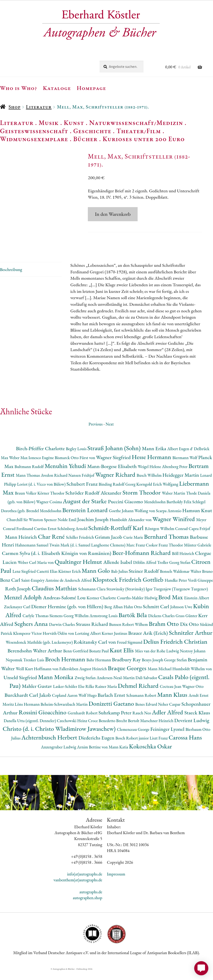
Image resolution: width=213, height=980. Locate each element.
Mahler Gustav (37, 695)
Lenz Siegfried (25, 581)
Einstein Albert (197, 607)
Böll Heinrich (183, 563)
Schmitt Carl (157, 616)
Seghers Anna (32, 633)
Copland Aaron (65, 705)
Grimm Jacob (109, 546)
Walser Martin (174, 502)
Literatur (39, 107)
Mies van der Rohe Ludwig (157, 660)
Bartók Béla (133, 624)
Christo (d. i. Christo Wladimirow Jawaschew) (60, 738)
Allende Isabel (118, 571)
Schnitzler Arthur (191, 642)
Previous (96, 433)
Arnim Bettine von (93, 756)
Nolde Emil (67, 529)
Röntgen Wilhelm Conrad (167, 538)
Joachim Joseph (93, 529)
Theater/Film (139, 131)
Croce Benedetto (102, 730)
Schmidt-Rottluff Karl (117, 537)
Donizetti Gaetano (112, 713)
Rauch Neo (142, 722)
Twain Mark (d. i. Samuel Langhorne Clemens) (88, 554)
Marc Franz (136, 554)
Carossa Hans (185, 747)
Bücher (85, 139)
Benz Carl (11, 589)
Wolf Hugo (88, 705)
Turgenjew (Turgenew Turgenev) (181, 598)
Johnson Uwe (182, 616)
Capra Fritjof (199, 538)
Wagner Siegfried (114, 467)
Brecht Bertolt (128, 730)
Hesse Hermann (152, 466)
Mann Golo (97, 580)
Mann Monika (56, 686)
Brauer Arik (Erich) (149, 642)
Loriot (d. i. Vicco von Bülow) (42, 494)
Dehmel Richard (139, 695)
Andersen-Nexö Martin (116, 687)
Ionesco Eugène (42, 467)
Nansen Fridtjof (82, 485)
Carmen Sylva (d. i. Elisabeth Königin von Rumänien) (57, 563)
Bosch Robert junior (132, 747)
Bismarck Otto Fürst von (75, 467)
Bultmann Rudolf (30, 476)
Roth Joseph (18, 598)
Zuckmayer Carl (18, 616)
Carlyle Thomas (36, 625)
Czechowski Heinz (72, 730)
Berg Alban (114, 616)
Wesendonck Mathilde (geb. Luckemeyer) (40, 652)
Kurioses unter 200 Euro (144, 139)
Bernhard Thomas (167, 546)
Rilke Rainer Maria (102, 696)
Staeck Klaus (197, 722)
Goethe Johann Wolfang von (132, 520)
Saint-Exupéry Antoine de (43, 590)
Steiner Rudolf (144, 580)
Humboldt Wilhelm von (192, 678)
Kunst (74, 123)
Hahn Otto (133, 616)
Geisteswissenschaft (34, 131)
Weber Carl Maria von (36, 572)
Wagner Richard (116, 484)
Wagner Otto (193, 696)
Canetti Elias (47, 581)
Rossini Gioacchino (43, 722)
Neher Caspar (170, 714)
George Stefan (176, 669)
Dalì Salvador (147, 687)
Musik (49, 123)
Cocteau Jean (171, 696)
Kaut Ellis (122, 660)
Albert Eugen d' (181, 458)
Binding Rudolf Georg (117, 494)
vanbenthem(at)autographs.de (78, 889)
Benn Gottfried (76, 660)
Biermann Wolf (185, 467)
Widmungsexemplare (34, 139)
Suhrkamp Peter (115, 722)
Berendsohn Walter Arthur (35, 660)
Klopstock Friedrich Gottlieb (129, 589)
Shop (14, 107)
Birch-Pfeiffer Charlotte (41, 458)
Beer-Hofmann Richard (142, 562)
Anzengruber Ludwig (59, 756)
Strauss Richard (93, 633)
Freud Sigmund (130, 652)
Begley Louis (77, 458)
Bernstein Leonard (86, 519)
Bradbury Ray (127, 669)
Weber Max (19, 467)
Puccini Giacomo (126, 511)
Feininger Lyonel (168, 738)
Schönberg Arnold (73, 538)
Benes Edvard (147, 714)
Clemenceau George (134, 738)
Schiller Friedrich (80, 547)
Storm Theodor (142, 502)
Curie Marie (134, 547)
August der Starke (85, 510)
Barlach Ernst (112, 704)
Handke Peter (176, 590)
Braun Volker (26, 502)
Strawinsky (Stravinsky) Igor (130, 598)
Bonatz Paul (99, 660)
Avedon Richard (55, 485)
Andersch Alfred (78, 590)
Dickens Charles (162, 625)
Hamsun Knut (197, 520)
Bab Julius (120, 581)
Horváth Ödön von (59, 643)
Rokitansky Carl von (95, 651)
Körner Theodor (51, 502)
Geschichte (92, 131)
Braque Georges (128, 677)
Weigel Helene (150, 476)
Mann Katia (119, 756)
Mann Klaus (173, 704)
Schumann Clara (92, 598)
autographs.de (91, 901)
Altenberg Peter (175, 476)
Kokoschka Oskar (150, 756)
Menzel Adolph (23, 606)
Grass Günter (187, 625)
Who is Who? (19, 88)
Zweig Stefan (86, 687)
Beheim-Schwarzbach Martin (65, 714)
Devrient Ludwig (192, 730)
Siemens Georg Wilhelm (69, 625)
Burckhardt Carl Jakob (28, 704)
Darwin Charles (62, 634)
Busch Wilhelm (150, 485)
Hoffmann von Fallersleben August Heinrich (71, 678)
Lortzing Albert (88, 643)
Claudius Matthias (55, 598)
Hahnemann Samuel (32, 554)
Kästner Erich (70, 581)
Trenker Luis (34, 669)
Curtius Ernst (46, 538)
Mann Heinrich (21, 546)
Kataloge (57, 88)
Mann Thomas (28, 485)
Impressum (116, 883)
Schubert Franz (83, 493)
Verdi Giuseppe (200, 590)
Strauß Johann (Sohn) (115, 457)
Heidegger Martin (181, 484)
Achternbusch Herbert (50, 747)
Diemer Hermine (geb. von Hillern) (68, 616)
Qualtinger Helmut (79, 571)
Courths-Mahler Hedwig (138, 607)
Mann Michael (160, 678)
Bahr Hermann (99, 669)
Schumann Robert (142, 705)
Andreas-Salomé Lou (65, 607)
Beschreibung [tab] (11, 279)
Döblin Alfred (145, 572)
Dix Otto (190, 633)
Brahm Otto (164, 633)
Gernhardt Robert (83, 722)
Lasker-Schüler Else (69, 696)
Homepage (91, 88)
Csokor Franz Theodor (165, 554)
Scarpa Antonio (169, 520)
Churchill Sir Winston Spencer (32, 529)
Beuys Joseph (153, 669)
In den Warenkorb (113, 214)
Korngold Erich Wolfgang (158, 494)
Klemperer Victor (28, 643)
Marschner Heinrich (157, 730)
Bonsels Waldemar (175, 581)
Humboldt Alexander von (131, 529)
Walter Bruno (201, 581)
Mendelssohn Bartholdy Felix (168, 511)
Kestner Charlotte (102, 607)
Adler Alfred (168, 722)
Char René (52, 546)
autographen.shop (87, 907)
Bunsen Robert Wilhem (129, 634)
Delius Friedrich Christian (175, 651)
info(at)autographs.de (85, 883)
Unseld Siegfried (21, 687)
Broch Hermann (66, 668)
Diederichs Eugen (97, 747)
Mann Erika (155, 458)
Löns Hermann (28, 714)
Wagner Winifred (174, 528)
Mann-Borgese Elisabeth (113, 475)
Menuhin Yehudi (66, 475)
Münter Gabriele (198, 554)
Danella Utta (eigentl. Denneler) (30, 730)
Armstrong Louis (104, 625)
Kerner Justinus (115, 643)
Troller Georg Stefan (174, 572)
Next (110, 433)
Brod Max (171, 606)
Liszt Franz (159, 747)
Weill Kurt (25, 678)
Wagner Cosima (50, 511)
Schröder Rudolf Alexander (94, 502)
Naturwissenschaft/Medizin (136, 123)
